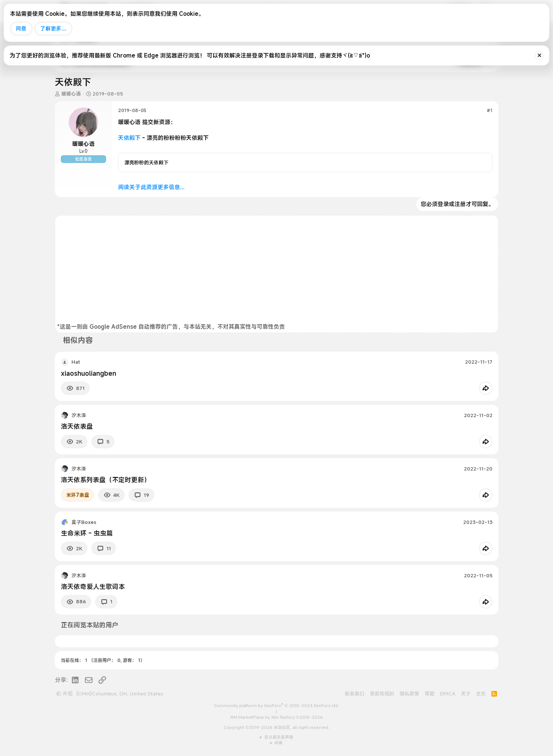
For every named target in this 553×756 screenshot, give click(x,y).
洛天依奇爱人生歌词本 (93, 587)
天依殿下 (129, 138)
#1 (490, 110)
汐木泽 (79, 415)
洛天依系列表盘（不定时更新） (106, 480)
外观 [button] (64, 694)
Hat (76, 362)
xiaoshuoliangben (89, 373)
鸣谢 (279, 743)
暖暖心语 (71, 94)
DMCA (448, 694)
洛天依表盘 (77, 426)
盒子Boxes (84, 522)
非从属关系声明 (279, 737)
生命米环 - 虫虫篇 (87, 533)
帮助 (430, 694)
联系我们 (355, 694)
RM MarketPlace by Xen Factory (277, 717)
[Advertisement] (277, 270)
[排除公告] (539, 55)
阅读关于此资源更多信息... (151, 187)
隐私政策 (409, 694)
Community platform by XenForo (276, 706)
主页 (481, 694)
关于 (466, 694)
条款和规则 (382, 694)
